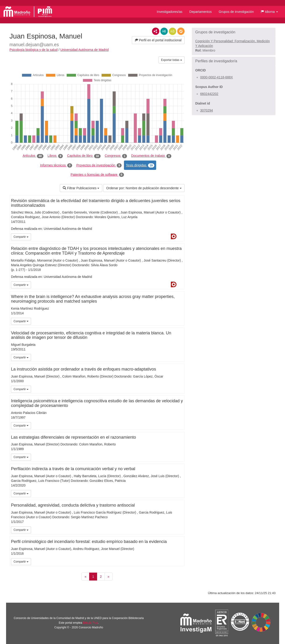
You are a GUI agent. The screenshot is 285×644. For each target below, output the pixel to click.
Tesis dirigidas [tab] (140, 165)
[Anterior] (85, 577)
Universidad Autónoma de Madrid (84, 50)
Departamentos (201, 12)
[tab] (234, 32)
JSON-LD (164, 31)
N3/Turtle (172, 31)
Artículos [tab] (33, 156)
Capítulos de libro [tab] (84, 156)
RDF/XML (156, 31)
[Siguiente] (109, 577)
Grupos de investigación (236, 12)
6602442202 (209, 94)
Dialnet (174, 236)
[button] (269, 12)
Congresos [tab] (116, 156)
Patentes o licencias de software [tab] (97, 175)
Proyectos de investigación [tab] (99, 165)
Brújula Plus (90, 623)
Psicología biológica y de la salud (34, 50)
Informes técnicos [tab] (56, 165)
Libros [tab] (55, 156)
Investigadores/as (170, 12)
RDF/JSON (181, 31)
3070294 (207, 110)
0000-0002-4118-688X (217, 77)
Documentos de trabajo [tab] (151, 156)
